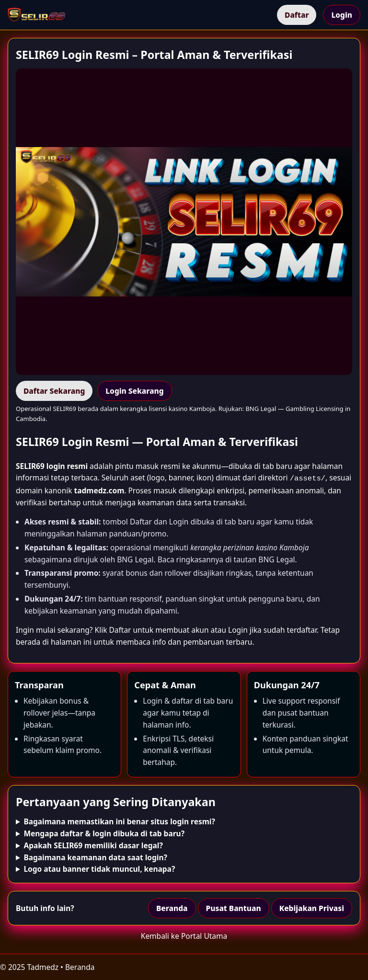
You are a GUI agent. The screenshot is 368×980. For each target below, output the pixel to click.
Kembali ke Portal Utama (184, 935)
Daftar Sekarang (54, 391)
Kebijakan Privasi (312, 907)
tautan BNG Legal (264, 558)
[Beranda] (36, 15)
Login (342, 15)
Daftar (297, 15)
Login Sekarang (134, 391)
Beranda (172, 907)
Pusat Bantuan (234, 907)
